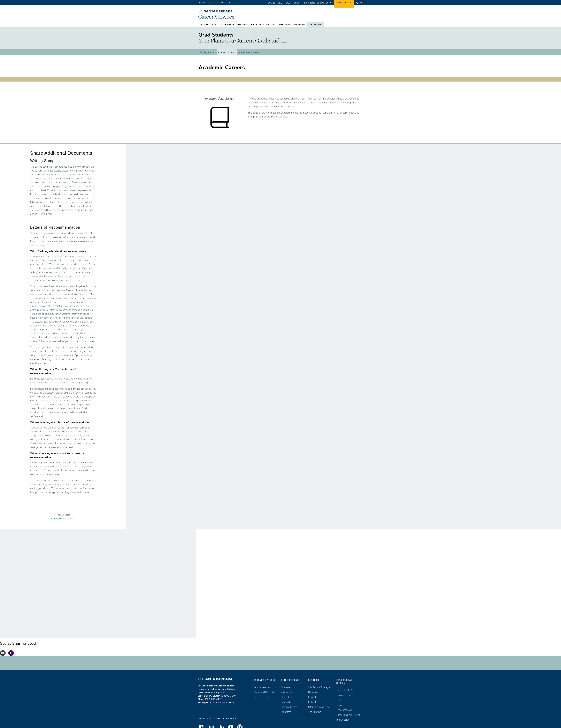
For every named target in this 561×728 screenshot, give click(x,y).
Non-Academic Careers (250, 52)
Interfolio (60, 430)
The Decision (342, 715)
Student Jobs (287, 692)
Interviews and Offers (320, 702)
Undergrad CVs (344, 705)
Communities (299, 24)
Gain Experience (227, 24)
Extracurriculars (289, 702)
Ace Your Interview (63, 514)
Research (286, 697)
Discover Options (208, 24)
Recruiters (309, 3)
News (287, 3)
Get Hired (242, 24)
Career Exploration (263, 692)
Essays (339, 700)
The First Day (315, 707)
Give (280, 3)
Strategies (286, 682)
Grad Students (316, 24)
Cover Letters (316, 692)
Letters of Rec (343, 695)
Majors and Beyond (263, 687)
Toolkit (297, 3)
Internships (286, 687)
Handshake (343, 3)
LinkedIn (313, 697)
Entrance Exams (344, 690)
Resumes (313, 687)
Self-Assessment (262, 682)
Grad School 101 (345, 685)
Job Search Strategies (320, 682)
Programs (286, 707)
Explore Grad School (259, 24)
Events (272, 3)
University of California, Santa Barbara (216, 3)
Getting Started (207, 52)
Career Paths (284, 24)
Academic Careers (227, 52)
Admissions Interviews (348, 710)
